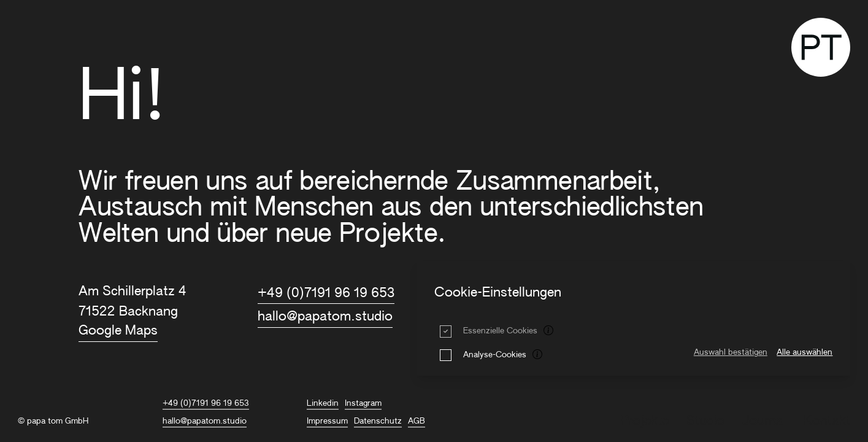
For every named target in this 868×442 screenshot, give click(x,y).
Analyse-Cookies (495, 355)
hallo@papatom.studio (325, 317)
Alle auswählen (805, 353)
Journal (764, 421)
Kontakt (827, 421)
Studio (705, 421)
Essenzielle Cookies (500, 331)
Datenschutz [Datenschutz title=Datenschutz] (378, 421)
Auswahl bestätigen (731, 353)
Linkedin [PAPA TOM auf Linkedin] (323, 404)
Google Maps (118, 331)
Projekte (645, 421)
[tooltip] (549, 331)
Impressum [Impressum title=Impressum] (327, 421)
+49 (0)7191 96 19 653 (326, 294)
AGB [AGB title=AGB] (417, 421)
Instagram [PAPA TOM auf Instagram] (363, 404)
